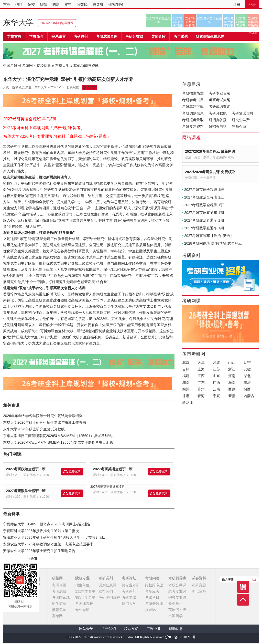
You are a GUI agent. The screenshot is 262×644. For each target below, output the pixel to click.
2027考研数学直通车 (241, 22)
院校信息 (44, 66)
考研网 (27, 66)
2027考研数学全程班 (190, 22)
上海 (201, 369)
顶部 (243, 600)
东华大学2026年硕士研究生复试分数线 (34, 429)
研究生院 (116, 4)
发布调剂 (106, 591)
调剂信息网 (107, 585)
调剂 (56, 4)
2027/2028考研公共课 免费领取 (210, 172)
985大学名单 (85, 597)
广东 (201, 382)
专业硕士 (176, 604)
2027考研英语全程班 (159, 20)
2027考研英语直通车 (209, 20)
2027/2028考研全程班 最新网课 (210, 151)
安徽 (247, 369)
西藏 (232, 389)
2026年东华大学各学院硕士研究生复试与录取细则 (43, 416)
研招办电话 (218, 127)
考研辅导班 (177, 578)
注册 (237, 5)
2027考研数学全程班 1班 (26, 491)
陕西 (247, 389)
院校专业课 (177, 597)
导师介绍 (158, 36)
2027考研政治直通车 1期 (204, 220)
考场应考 (152, 591)
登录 (252, 5)
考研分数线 (218, 113)
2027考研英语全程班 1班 (113, 469)
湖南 (186, 382)
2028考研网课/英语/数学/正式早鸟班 (253, 22)
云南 (216, 389)
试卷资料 (199, 578)
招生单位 (82, 585)
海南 (232, 382)
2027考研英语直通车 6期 (107, 487)
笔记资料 (199, 591)
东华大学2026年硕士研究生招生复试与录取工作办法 (45, 422)
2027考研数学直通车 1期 (204, 228)
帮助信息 (176, 629)
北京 (186, 362)
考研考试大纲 (220, 100)
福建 (186, 376)
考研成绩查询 (220, 107)
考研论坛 (129, 578)
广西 (216, 382)
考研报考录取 (193, 120)
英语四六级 (177, 610)
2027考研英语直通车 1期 (204, 213)
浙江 (232, 369)
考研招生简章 (193, 93)
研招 (43, 4)
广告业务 (154, 629)
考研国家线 (61, 597)
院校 (31, 4)
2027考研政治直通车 (229, 22)
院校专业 (82, 578)
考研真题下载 (193, 107)
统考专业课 (177, 591)
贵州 (201, 389)
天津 (201, 362)
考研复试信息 (243, 113)
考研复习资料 (193, 127)
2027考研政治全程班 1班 (26, 469)
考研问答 (152, 578)
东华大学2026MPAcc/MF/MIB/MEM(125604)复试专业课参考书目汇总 (58, 442)
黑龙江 (188, 402)
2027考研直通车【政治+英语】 (209, 236)
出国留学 (176, 616)
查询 (254, 579)
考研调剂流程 (109, 597)
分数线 (82, 4)
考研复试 (129, 597)
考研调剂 (81, 36)
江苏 (216, 369)
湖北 (247, 376)
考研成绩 (59, 591)
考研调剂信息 (193, 113)
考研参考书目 (193, 100)
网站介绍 (86, 629)
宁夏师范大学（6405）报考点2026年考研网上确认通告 (47, 524)
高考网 (57, 616)
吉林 (186, 369)
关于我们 (109, 629)
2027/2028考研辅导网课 (57, 23)
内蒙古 (249, 396)
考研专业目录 (220, 93)
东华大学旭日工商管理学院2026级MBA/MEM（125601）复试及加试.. (58, 436)
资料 (68, 4)
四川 (186, 389)
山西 (232, 362)
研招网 (57, 578)
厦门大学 (129, 604)
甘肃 (186, 396)
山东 (216, 376)
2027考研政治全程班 (178, 22)
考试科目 (152, 597)
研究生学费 (241, 120)
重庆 (247, 382)
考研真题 (59, 585)
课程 (243, 587)
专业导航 (82, 610)
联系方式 (131, 629)
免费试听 (75, 472)
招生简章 (59, 604)
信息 (19, 4)
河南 (232, 376)
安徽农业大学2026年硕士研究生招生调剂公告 (39, 551)
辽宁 (247, 362)
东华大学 (18, 22)
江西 (201, 376)
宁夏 (216, 396)
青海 (201, 396)
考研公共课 (177, 585)
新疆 (232, 396)
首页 (7, 4)
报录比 (150, 610)
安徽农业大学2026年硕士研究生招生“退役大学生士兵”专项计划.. (54, 537)
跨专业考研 (131, 585)
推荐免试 (59, 610)
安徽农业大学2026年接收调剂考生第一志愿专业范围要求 (48, 544)
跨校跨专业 (154, 585)
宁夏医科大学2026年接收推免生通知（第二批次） (43, 531)
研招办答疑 (218, 120)
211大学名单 (85, 591)
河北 (216, 362)
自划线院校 (84, 604)
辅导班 (98, 4)
